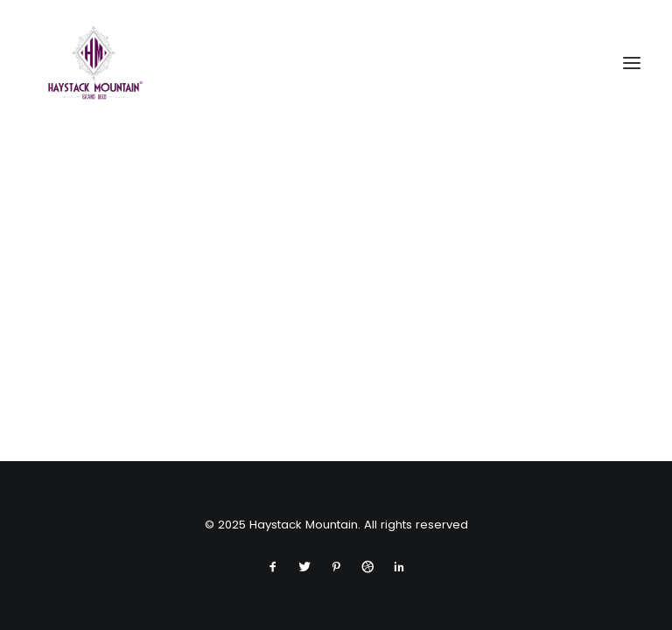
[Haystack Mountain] (94, 63)
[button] (632, 63)
